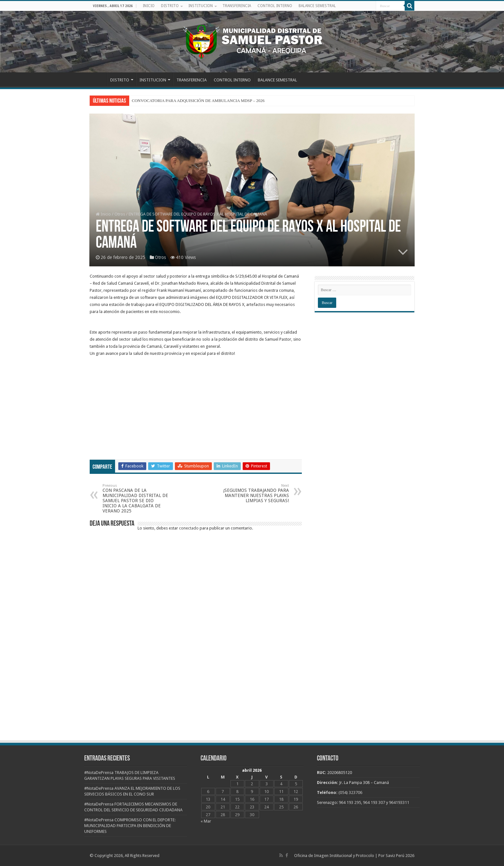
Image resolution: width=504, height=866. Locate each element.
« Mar (206, 821)
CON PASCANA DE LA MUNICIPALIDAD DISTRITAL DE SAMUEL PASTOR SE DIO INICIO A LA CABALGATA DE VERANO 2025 (135, 498)
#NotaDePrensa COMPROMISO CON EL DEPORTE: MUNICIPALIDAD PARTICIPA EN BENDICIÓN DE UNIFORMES (130, 826)
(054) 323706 (350, 792)
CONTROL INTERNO (275, 6)
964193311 (399, 802)
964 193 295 (350, 802)
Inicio (103, 214)
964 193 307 (374, 802)
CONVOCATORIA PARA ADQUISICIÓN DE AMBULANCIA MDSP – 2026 (198, 101)
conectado (189, 528)
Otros (120, 214)
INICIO (149, 6)
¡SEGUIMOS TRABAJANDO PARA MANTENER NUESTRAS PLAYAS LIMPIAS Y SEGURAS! (256, 493)
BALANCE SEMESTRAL (317, 6)
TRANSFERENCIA (237, 6)
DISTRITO (170, 6)
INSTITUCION (201, 6)
